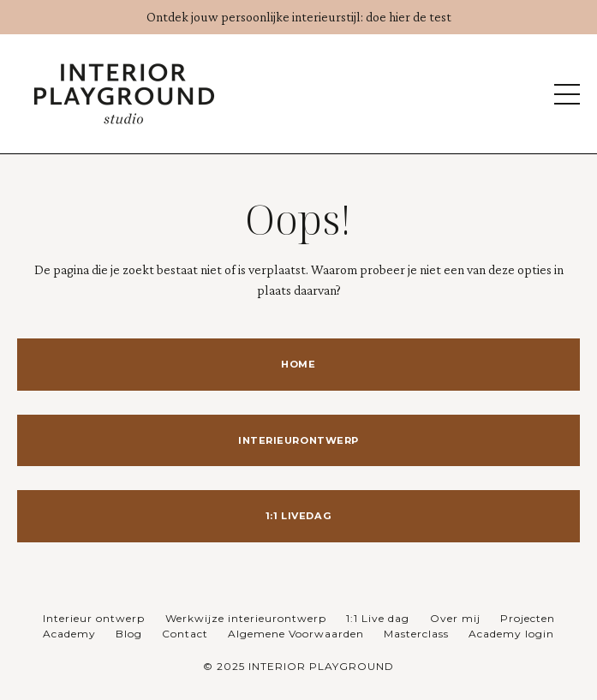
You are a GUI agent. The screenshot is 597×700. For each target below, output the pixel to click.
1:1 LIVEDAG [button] (298, 516)
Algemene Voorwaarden (296, 634)
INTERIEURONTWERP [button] (298, 440)
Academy (69, 634)
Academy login (511, 634)
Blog (129, 634)
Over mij (455, 618)
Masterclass (416, 634)
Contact (185, 634)
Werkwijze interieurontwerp (246, 618)
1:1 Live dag (379, 618)
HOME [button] (298, 364)
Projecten (528, 618)
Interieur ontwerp (96, 618)
